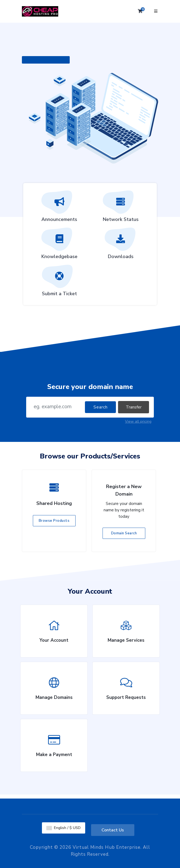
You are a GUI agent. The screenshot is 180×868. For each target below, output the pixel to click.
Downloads (121, 245)
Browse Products (54, 521)
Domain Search (124, 533)
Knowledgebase (59, 245)
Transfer (134, 407)
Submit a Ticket (59, 282)
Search (101, 407)
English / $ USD (64, 828)
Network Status (121, 208)
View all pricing (138, 421)
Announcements (59, 208)
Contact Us (113, 830)
